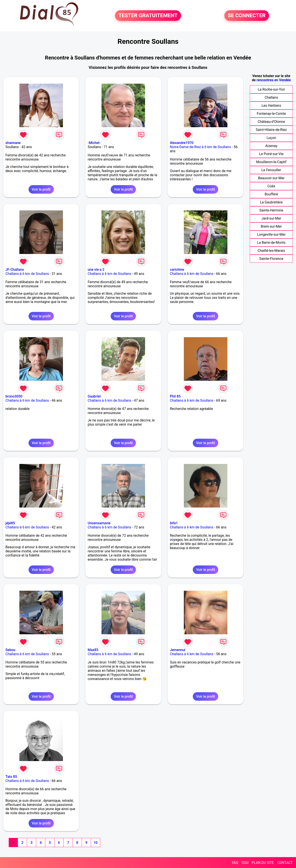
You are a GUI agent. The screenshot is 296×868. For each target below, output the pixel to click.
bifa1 (174, 523)
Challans (271, 97)
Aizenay (271, 146)
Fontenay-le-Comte (271, 114)
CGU (245, 863)
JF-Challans (15, 270)
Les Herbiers (271, 106)
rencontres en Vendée (274, 80)
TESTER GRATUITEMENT (148, 16)
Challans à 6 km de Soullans (27, 274)
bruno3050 (14, 396)
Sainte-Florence (271, 259)
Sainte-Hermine (271, 210)
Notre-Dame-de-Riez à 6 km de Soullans (200, 147)
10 (95, 843)
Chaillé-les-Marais (271, 251)
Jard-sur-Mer (271, 218)
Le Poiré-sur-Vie (271, 154)
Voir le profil (41, 189)
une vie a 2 (96, 270)
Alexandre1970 (182, 143)
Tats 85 (11, 777)
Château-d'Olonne (271, 122)
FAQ (235, 863)
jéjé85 (10, 523)
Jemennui (178, 650)
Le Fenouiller (271, 170)
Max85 (93, 650)
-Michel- (94, 143)
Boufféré (271, 194)
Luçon (271, 138)
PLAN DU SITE (263, 863)
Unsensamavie (99, 523)
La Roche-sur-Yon (271, 89)
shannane (13, 143)
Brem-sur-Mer (271, 226)
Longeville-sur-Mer (271, 234)
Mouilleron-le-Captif (271, 162)
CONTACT (285, 863)
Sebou (10, 650)
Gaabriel (94, 396)
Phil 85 (175, 396)
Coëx (271, 186)
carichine (177, 270)
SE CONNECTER (247, 16)
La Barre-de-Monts (271, 243)
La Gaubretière (271, 202)
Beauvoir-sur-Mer (271, 178)
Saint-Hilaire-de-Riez (271, 130)
